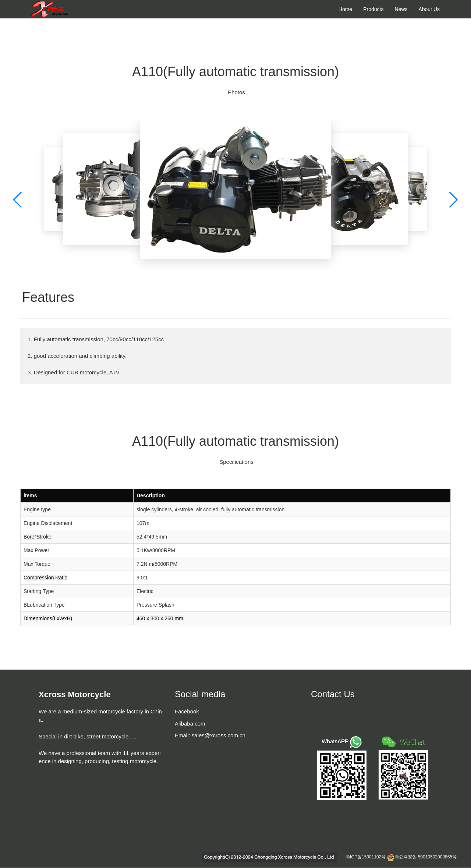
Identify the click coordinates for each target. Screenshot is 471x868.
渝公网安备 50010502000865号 (426, 857)
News (401, 9)
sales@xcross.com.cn (219, 735)
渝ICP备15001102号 (366, 857)
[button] (17, 200)
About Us (429, 9)
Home (345, 9)
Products (373, 9)
